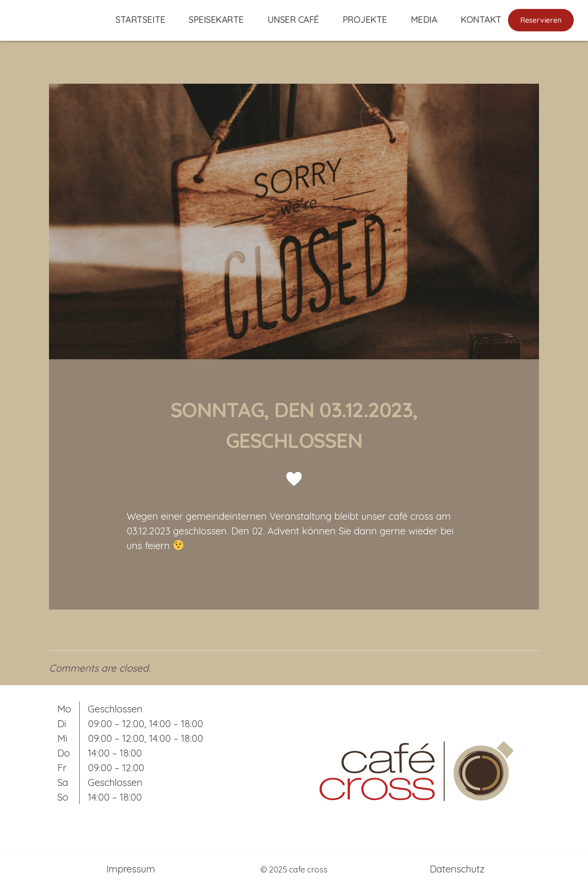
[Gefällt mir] (294, 479)
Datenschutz (457, 869)
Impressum (131, 869)
